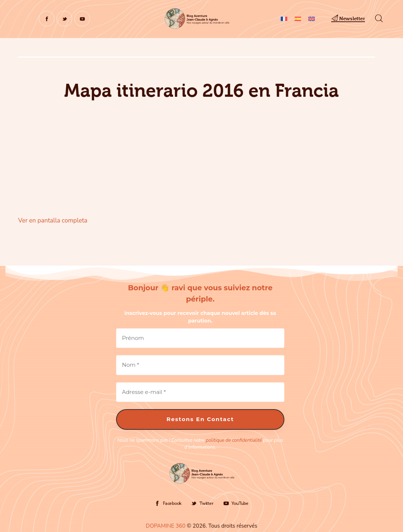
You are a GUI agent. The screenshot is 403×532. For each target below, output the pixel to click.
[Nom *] (200, 365)
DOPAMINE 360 (166, 526)
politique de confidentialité (234, 440)
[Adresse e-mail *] (200, 392)
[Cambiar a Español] (298, 18)
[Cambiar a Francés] (284, 18)
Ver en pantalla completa (53, 221)
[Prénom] (200, 338)
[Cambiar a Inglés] (312, 18)
